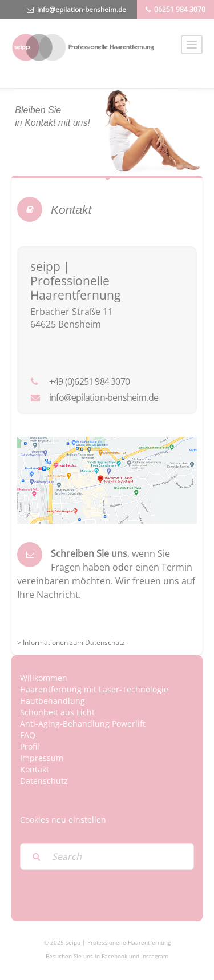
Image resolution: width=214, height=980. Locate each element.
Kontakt (35, 769)
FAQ (28, 735)
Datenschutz (44, 781)
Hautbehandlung (53, 701)
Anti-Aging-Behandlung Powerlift (83, 724)
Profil (30, 746)
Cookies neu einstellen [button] (63, 820)
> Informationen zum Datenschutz (71, 642)
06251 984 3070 (180, 9)
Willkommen (44, 678)
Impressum (42, 758)
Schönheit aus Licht (57, 712)
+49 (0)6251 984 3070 (89, 381)
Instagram (155, 956)
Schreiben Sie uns (89, 553)
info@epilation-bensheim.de (82, 9)
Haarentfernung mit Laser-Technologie (94, 689)
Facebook (114, 956)
